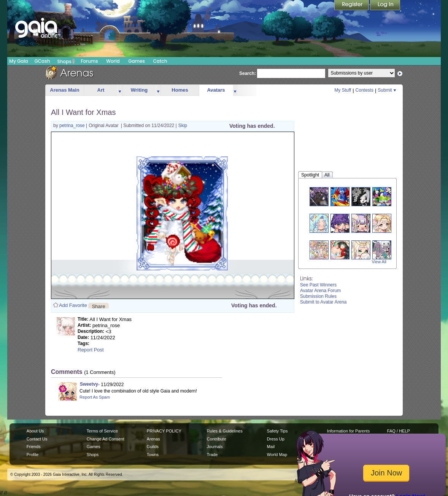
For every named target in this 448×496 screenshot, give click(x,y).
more (120, 90)
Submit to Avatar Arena (323, 302)
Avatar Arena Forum (320, 291)
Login (385, 6)
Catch (160, 61)
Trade (212, 455)
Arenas (153, 439)
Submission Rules (318, 296)
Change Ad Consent (106, 439)
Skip (183, 126)
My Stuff (343, 90)
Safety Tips (277, 431)
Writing (139, 90)
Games (137, 61)
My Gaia (18, 61)
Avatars (216, 90)
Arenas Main (64, 90)
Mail (271, 447)
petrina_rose (73, 126)
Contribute (217, 439)
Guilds (153, 447)
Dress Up (276, 439)
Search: (248, 73)
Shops (66, 61)
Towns (153, 455)
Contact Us (37, 439)
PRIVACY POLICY (164, 431)
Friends (34, 447)
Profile (33, 455)
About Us (35, 431)
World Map (277, 455)
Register (352, 6)
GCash (42, 61)
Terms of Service (102, 431)
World (113, 61)
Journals (215, 447)
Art (101, 90)
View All (379, 262)
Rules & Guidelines (225, 431)
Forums (89, 61)
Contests (365, 90)
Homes (180, 90)
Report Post (91, 350)
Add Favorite (73, 305)
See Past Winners (318, 285)
